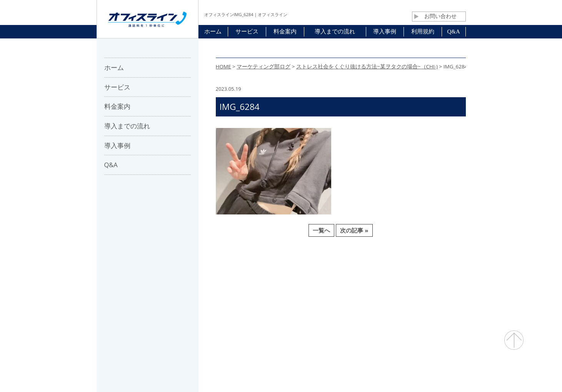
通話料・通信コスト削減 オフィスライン (281, 371)
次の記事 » (354, 230)
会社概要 (203, 281)
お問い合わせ (435, 16)
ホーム (171, 281)
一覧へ (321, 230)
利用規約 (322, 281)
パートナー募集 (245, 281)
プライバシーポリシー (372, 281)
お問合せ (288, 281)
